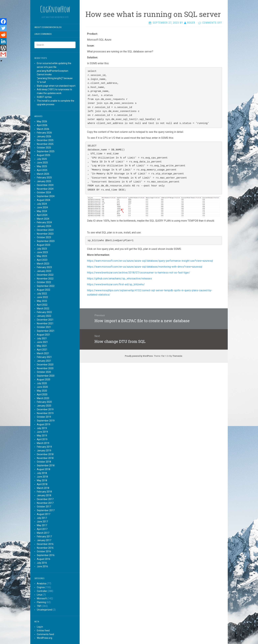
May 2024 (42, 211)
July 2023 (42, 249)
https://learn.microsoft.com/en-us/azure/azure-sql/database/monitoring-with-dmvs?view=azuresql (145, 267)
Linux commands (43, 34)
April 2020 (42, 394)
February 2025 (44, 178)
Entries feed (43, 631)
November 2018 (45, 458)
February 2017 (44, 537)
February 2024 (44, 222)
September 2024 (46, 196)
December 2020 (45, 365)
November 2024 (45, 189)
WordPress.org (45, 638)
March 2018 (43, 488)
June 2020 (42, 387)
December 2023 (45, 230)
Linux (40, 595)
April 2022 (42, 305)
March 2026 (43, 129)
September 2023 (46, 241)
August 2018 (44, 469)
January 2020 (44, 406)
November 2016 (45, 548)
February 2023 (44, 267)
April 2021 (42, 350)
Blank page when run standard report (56, 86)
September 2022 (46, 286)
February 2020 (44, 402)
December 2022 (45, 275)
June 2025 (42, 163)
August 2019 (44, 424)
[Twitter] (3, 28)
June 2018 (42, 477)
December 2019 (45, 409)
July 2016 (42, 563)
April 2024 (42, 215)
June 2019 (42, 432)
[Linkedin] (3, 41)
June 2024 (42, 207)
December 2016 (45, 544)
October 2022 (44, 282)
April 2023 (42, 260)
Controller (42, 591)
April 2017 (42, 529)
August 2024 (44, 200)
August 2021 (44, 335)
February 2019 (44, 447)
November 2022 (45, 279)
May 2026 (42, 121)
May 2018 (42, 480)
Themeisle (177, 356)
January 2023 (44, 271)
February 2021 (44, 357)
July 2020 (42, 383)
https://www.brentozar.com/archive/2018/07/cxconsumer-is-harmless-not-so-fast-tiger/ (139, 273)
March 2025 (43, 174)
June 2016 (42, 566)
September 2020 (46, 376)
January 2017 (44, 540)
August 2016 (44, 559)
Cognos (41, 587)
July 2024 (42, 204)
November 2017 (45, 503)
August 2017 (44, 514)
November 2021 (45, 323)
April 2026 (42, 125)
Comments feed (45, 634)
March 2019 (43, 443)
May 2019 (42, 436)
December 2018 (45, 454)
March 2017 (43, 533)
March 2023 (43, 264)
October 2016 (44, 551)
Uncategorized (45, 610)
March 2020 (43, 398)
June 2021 (42, 342)
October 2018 (44, 462)
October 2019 (44, 417)
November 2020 (45, 368)
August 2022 (44, 290)
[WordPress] (3, 48)
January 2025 (44, 181)
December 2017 (45, 499)
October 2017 (44, 507)
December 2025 (45, 140)
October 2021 (44, 327)
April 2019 (42, 439)
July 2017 (42, 518)
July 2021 (42, 338)
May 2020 (42, 391)
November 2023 (45, 234)
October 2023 (44, 237)
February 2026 (44, 133)
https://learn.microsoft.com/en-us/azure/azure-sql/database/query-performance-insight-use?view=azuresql (150, 261)
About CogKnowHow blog (48, 27)
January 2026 (44, 136)
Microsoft (42, 598)
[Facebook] (3, 22)
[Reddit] (3, 35)
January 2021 (44, 361)
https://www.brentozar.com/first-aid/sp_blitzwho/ (116, 284)
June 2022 (42, 297)
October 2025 (44, 148)
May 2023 (42, 256)
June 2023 (42, 252)
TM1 (39, 606)
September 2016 (46, 555)
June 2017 (42, 522)
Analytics (42, 584)
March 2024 (43, 219)
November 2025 (45, 144)
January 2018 (44, 495)
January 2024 (44, 226)
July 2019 (42, 428)
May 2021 (42, 346)
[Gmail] (3, 54)
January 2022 (44, 316)
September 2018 (46, 465)
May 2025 (42, 166)
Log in (40, 627)
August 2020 (44, 380)
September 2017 (46, 510)
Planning (41, 602)
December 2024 (45, 185)
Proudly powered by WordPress (139, 356)
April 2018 (42, 484)
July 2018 (42, 473)
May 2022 (42, 301)
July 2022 (42, 294)
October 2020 (44, 372)
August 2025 (44, 155)
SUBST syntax (44, 97)
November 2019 (45, 413)
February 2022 (44, 312)
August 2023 (44, 245)
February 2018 (44, 492)
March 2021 (43, 353)
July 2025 (42, 159)
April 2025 (42, 170)
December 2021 (45, 320)
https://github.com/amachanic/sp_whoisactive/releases (120, 279)
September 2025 (46, 151)
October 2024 (44, 192)
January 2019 (44, 451)
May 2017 (42, 525)
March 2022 (43, 309)
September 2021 (46, 331)
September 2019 (46, 421)
